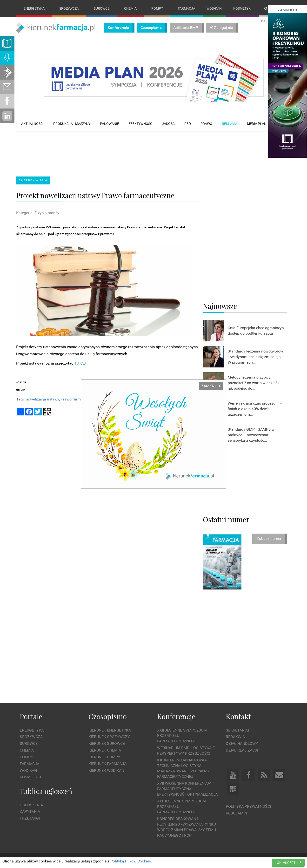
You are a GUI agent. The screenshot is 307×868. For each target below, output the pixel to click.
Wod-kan (214, 8)
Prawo (206, 124)
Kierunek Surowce (107, 743)
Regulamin (236, 813)
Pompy (157, 8)
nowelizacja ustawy (42, 399)
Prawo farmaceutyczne (80, 399)
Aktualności (32, 124)
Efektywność (140, 124)
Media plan (257, 124)
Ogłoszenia (31, 805)
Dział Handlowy (242, 743)
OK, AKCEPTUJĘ (289, 863)
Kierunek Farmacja (107, 764)
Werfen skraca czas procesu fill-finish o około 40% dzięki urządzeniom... (255, 409)
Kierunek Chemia (105, 750)
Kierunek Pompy (104, 757)
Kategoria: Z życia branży (38, 213)
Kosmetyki (242, 8)
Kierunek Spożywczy (109, 737)
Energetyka (34, 8)
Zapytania (30, 812)
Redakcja (235, 737)
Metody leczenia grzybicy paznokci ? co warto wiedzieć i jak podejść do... (254, 383)
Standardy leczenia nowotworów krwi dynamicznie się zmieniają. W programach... (255, 357)
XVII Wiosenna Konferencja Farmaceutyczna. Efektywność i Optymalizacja (187, 789)
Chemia (130, 8)
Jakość (168, 124)
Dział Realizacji (242, 750)
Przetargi (30, 818)
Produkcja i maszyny (72, 124)
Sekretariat (238, 730)
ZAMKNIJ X (211, 386)
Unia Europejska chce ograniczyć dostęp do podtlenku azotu (256, 331)
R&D (188, 124)
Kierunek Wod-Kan (106, 770)
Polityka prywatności (248, 806)
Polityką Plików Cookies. (131, 861)
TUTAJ (80, 363)
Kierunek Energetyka (110, 730)
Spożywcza (69, 8)
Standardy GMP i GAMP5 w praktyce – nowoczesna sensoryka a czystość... (251, 435)
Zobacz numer (269, 539)
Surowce (102, 8)
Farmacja (187, 8)
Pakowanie (110, 124)
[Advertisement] (107, 150)
